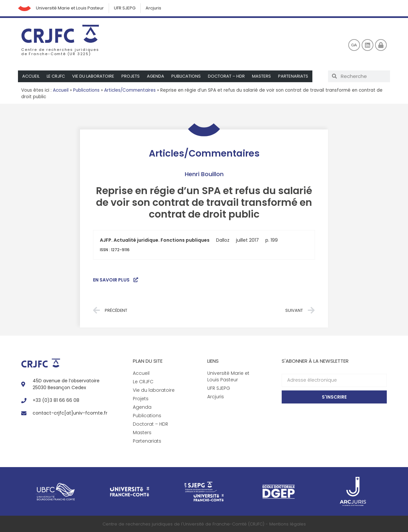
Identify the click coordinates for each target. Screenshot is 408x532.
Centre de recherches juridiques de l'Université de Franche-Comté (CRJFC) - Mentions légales (204, 524)
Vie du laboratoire (93, 76)
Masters (261, 76)
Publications (186, 76)
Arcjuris (153, 8)
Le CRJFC (56, 76)
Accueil (31, 76)
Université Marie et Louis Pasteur (70, 8)
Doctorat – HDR (226, 76)
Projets (131, 76)
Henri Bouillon (204, 174)
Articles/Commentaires (130, 90)
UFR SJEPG (125, 8)
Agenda (156, 76)
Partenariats (293, 76)
